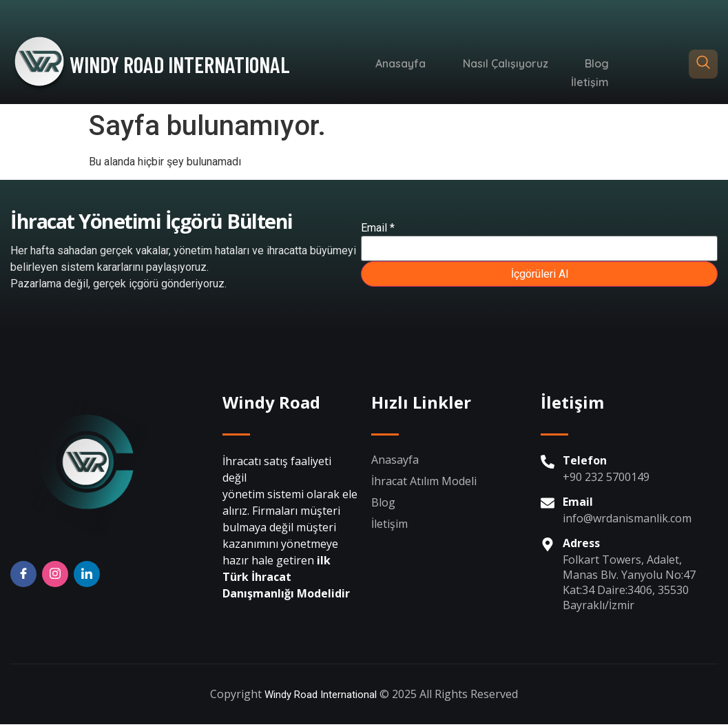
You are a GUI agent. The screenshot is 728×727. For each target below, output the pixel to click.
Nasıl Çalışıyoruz (453, 64)
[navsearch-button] (703, 64)
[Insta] (55, 577)
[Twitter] (87, 577)
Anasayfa (358, 64)
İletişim (594, 64)
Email (378, 230)
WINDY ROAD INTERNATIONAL (180, 64)
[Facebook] (23, 577)
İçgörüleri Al (540, 276)
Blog (535, 64)
